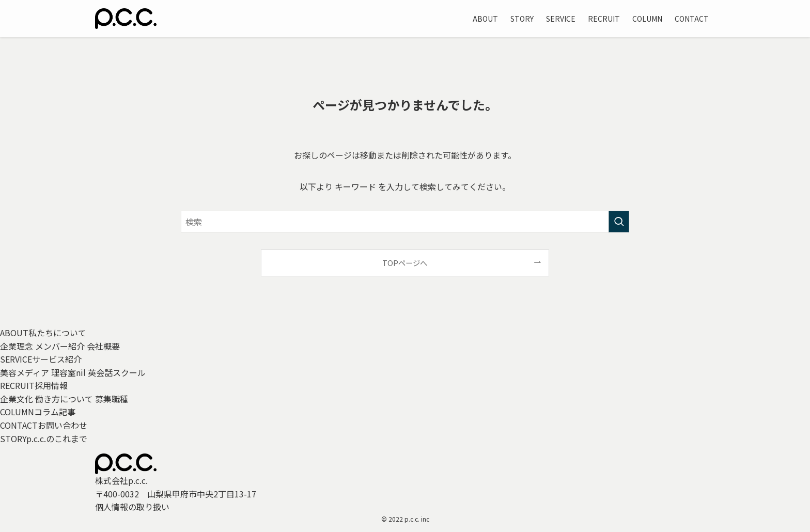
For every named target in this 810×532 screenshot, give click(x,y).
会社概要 (103, 346)
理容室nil (68, 372)
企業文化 (17, 399)
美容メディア (25, 372)
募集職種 (112, 399)
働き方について (64, 399)
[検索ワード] (405, 222)
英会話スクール (117, 372)
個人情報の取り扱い (132, 507)
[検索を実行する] (619, 222)
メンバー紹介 (60, 346)
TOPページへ (405, 263)
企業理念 (17, 346)
